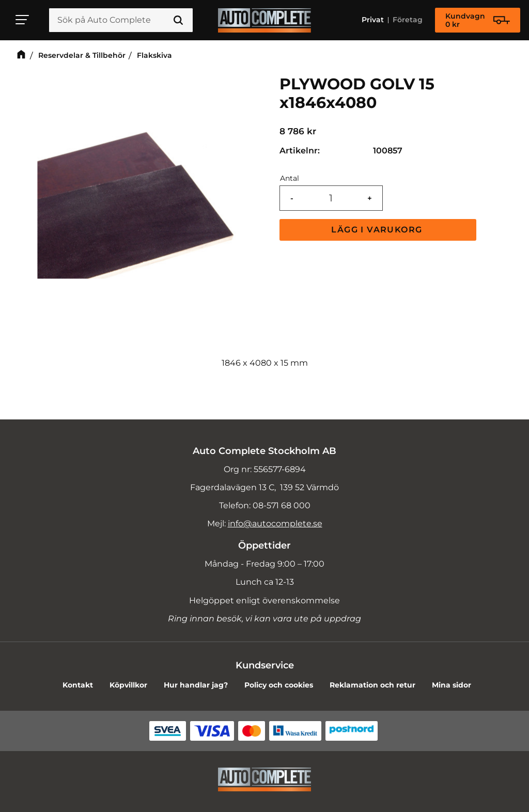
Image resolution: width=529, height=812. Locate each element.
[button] (23, 20)
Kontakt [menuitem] (78, 685)
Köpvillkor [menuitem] (128, 685)
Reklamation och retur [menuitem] (372, 685)
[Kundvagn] (478, 20)
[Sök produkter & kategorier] (121, 20)
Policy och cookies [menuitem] (279, 685)
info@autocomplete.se (275, 524)
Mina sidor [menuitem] (452, 685)
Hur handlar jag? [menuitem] (196, 685)
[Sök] (178, 20)
